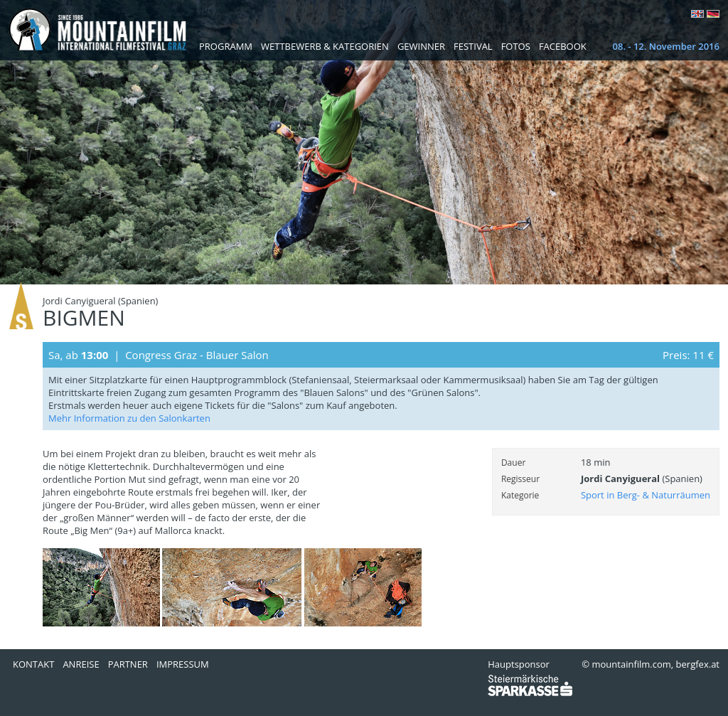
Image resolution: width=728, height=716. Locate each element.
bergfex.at (698, 664)
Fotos (516, 46)
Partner (128, 664)
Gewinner (421, 46)
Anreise (81, 664)
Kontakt (33, 664)
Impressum (183, 664)
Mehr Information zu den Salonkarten (129, 418)
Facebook (563, 46)
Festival (473, 46)
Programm (226, 46)
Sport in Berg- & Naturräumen (646, 495)
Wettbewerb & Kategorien (325, 46)
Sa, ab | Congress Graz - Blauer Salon (159, 355)
